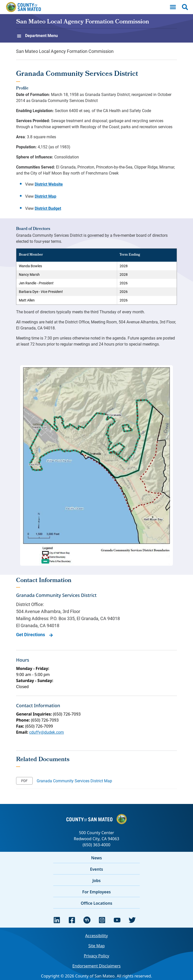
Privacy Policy (97, 956)
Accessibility (96, 936)
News (97, 858)
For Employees (96, 892)
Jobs (97, 881)
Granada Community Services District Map (74, 781)
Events (96, 869)
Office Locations (96, 903)
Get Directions (31, 634)
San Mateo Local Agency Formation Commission (83, 22)
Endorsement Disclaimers (96, 966)
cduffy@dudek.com (46, 732)
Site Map (96, 946)
